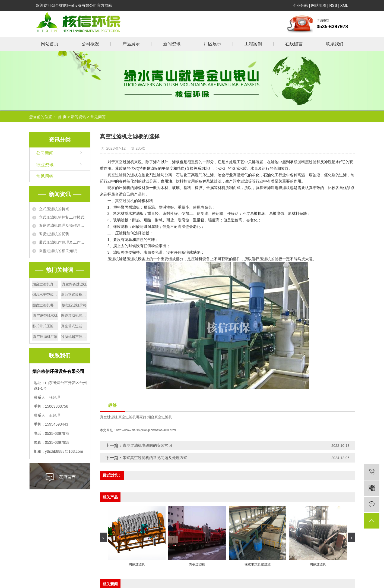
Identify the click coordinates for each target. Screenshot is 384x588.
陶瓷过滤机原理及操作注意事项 (63, 225)
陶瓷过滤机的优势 (54, 234)
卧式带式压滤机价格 (45, 326)
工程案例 (253, 44)
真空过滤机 (117, 175)
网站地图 (319, 5)
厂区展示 (212, 44)
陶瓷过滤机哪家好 (74, 315)
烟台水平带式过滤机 (45, 295)
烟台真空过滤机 (160, 417)
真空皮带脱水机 (45, 315)
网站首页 (50, 44)
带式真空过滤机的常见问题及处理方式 (155, 458)
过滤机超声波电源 (74, 337)
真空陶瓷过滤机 (74, 284)
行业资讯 (45, 165)
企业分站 (300, 5)
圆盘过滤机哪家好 (45, 305)
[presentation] (103, 537)
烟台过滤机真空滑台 (45, 284)
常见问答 (98, 117)
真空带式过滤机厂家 (74, 326)
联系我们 (335, 44)
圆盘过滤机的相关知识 (58, 251)
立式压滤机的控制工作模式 (62, 217)
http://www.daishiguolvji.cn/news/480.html (146, 430)
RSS (333, 5)
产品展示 (131, 44)
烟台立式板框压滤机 (74, 295)
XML (344, 5)
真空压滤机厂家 (45, 337)
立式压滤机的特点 (54, 209)
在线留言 (294, 44)
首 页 (62, 117)
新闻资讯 (172, 44)
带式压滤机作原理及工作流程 (63, 242)
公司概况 (90, 44)
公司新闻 (45, 153)
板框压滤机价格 (74, 305)
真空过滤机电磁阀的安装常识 (147, 445)
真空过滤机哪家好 (132, 417)
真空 (119, 162)
